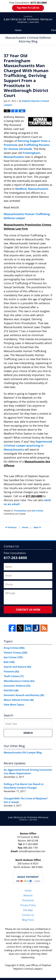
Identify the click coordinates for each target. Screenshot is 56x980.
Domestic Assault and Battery (24, 695)
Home (18, 30)
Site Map (28, 910)
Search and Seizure (17, 667)
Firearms (11, 672)
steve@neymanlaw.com (32, 851)
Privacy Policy (28, 905)
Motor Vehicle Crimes (19, 700)
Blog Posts (28, 920)
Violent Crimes (15, 653)
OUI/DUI (11, 690)
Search (28, 733)
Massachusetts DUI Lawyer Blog (23, 753)
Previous (11, 527)
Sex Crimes (37, 511)
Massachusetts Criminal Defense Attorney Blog (28, 19)
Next (37, 527)
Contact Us (28, 915)
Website (28, 895)
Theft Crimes (14, 676)
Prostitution (20, 511)
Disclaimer (28, 900)
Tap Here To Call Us (28, 8)
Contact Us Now (28, 610)
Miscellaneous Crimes (19, 681)
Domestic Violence (17, 686)
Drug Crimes (14, 648)
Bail (9, 662)
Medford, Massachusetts (32, 189)
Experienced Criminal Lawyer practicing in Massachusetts (28, 446)
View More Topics (14, 705)
